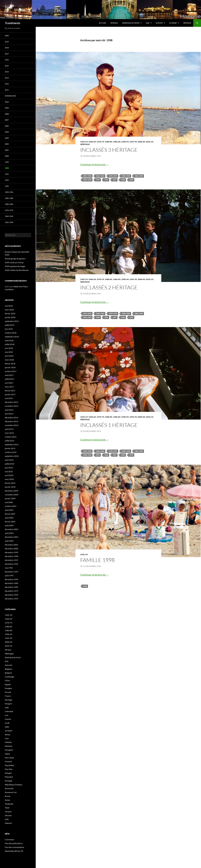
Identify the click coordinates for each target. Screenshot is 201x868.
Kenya (7, 734)
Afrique (114, 23)
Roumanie (9, 788)
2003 (7, 138)
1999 (131, 180)
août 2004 (9, 525)
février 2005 (10, 522)
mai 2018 (9, 352)
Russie (8, 796)
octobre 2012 (11, 437)
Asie (148, 23)
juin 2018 (9, 348)
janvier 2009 (10, 498)
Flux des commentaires (14, 847)
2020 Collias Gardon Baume (17, 270)
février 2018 (10, 364)
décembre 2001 (11, 545)
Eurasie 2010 (10, 96)
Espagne (8, 688)
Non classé (9, 758)
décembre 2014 (11, 418)
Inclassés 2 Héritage (109, 287)
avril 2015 (9, 414)
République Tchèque (14, 785)
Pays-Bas (9, 769)
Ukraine (8, 815)
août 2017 (9, 375)
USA (7, 819)
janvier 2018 (10, 367)
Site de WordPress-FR (14, 851)
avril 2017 (9, 383)
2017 (7, 54)
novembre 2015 (12, 406)
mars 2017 (9, 387)
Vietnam (8, 823)
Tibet (7, 808)
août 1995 (9, 576)
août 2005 (9, 518)
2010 (7, 102)
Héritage (187, 23)
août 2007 (9, 510)
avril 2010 (9, 475)
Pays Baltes (9, 765)
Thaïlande (9, 804)
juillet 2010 (10, 464)
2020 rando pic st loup (14, 262)
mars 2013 (9, 433)
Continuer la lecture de (94, 164)
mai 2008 (9, 502)
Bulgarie (8, 673)
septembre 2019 (12, 321)
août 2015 (9, 410)
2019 (7, 42)
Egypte (8, 684)
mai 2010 (9, 471)
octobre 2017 (11, 371)
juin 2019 (9, 329)
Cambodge (9, 677)
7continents (13, 23)
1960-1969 (100, 176)
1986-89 (117, 142)
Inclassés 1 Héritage (109, 425)
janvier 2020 (10, 317)
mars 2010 (9, 479)
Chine (7, 681)
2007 (7, 120)
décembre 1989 (11, 583)
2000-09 (141, 142)
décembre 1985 (11, 587)
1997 (114, 180)
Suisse (7, 800)
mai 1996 (9, 568)
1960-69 (92, 142)
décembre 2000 (11, 549)
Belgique (9, 669)
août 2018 (9, 340)
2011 (7, 90)
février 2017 (10, 391)
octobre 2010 (11, 452)
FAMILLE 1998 (97, 560)
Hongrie (8, 704)
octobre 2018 (11, 333)
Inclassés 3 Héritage (109, 150)
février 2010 (10, 483)
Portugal (8, 781)
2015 (7, 66)
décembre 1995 (11, 572)
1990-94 (125, 142)
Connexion (9, 840)
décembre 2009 (11, 491)
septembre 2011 (12, 445)
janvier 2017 (10, 394)
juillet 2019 (10, 325)
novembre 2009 (12, 495)
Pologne (8, 773)
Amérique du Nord (131, 23)
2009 (7, 108)
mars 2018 (9, 360)
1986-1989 (139, 176)
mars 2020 (9, 310)
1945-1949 (87, 176)
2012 (7, 84)
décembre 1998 (11, 556)
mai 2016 (9, 398)
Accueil (103, 23)
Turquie (8, 812)
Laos (7, 738)
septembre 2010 (12, 456)
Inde (7, 708)
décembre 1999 (11, 552)
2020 (7, 36)
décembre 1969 (11, 595)
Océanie (173, 23)
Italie (7, 727)
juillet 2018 (10, 344)
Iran (7, 715)
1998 (123, 180)
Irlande (8, 719)
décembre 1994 (11, 579)
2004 (7, 132)
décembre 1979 (11, 591)
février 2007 (10, 514)
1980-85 (109, 142)
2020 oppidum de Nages (15, 266)
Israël (7, 723)
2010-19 (150, 142)
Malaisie (8, 742)
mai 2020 (9, 306)
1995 (98, 180)
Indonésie (9, 711)
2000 (7, 156)
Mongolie (9, 750)
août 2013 (9, 429)
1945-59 (84, 142)
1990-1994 (87, 180)
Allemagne (9, 654)
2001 (7, 150)
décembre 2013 (11, 421)
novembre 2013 (12, 425)
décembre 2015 (11, 402)
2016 (7, 60)
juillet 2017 (10, 379)
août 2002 (9, 541)
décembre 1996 (11, 564)
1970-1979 (113, 176)
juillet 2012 (10, 441)
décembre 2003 (11, 529)
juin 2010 (9, 468)
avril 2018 (9, 356)
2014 (7, 72)
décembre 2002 (11, 537)
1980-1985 (126, 176)
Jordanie (9, 731)
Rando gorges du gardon (15, 259)
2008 (7, 114)
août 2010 (9, 460)
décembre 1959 (11, 599)
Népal (7, 754)
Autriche (9, 665)
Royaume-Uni (11, 792)
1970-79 (100, 142)
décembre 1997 (11, 560)
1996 (106, 180)
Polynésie (9, 777)
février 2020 (10, 313)
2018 (7, 48)
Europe (159, 23)
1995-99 (133, 142)
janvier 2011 (10, 448)
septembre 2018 (12, 337)
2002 (7, 144)
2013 (7, 78)
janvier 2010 (10, 487)
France (8, 696)
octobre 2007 (11, 506)
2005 (7, 126)
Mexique (9, 746)
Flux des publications (14, 843)
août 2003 (9, 533)
